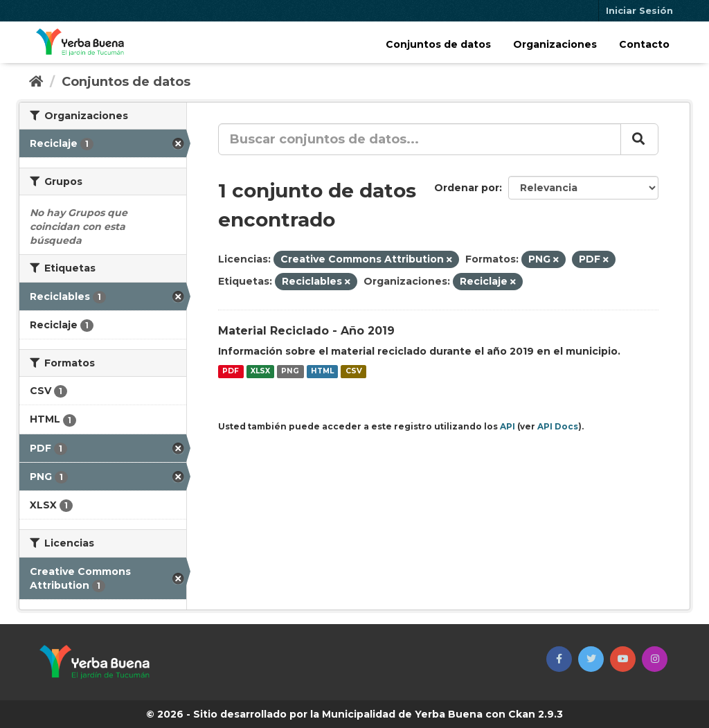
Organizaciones (555, 44)
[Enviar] (639, 139)
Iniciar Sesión (639, 10)
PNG (290, 372)
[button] (559, 659)
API (508, 426)
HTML (322, 372)
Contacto (644, 44)
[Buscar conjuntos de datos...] (420, 139)
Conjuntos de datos (438, 44)
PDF (231, 372)
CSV (354, 372)
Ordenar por (467, 188)
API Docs (558, 426)
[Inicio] (36, 82)
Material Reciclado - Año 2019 (306, 331)
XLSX (260, 372)
